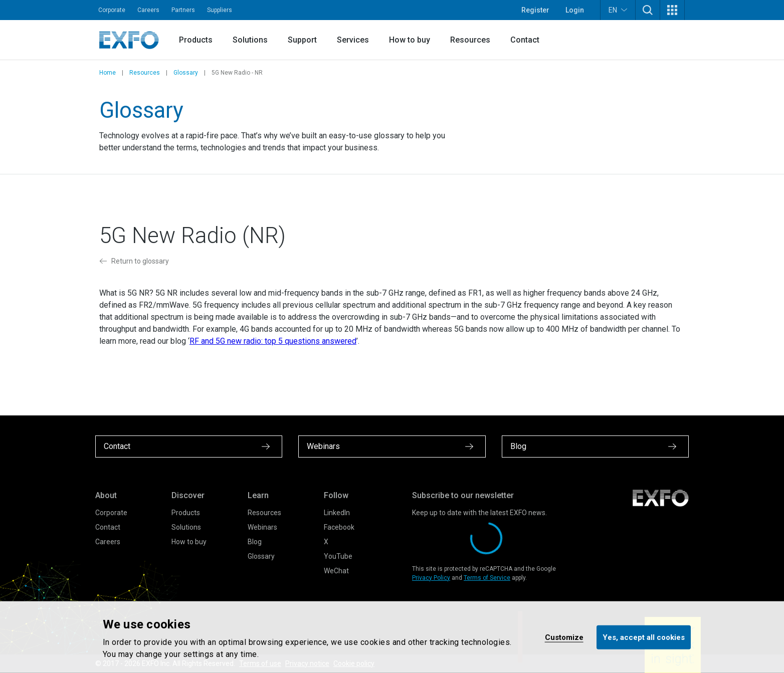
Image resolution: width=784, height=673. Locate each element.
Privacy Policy (431, 578)
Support (302, 40)
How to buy (410, 40)
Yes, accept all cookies (644, 637)
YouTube (338, 556)
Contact (525, 40)
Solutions (250, 40)
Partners (183, 10)
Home (108, 73)
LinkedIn (337, 513)
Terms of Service (487, 578)
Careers (148, 10)
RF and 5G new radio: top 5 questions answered (273, 341)
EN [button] (618, 10)
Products (196, 40)
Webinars (262, 527)
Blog (255, 542)
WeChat (336, 571)
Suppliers (220, 10)
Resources (470, 40)
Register (535, 10)
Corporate (112, 10)
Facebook (339, 527)
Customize (564, 637)
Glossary (186, 73)
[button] (648, 10)
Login (575, 10)
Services (353, 40)
